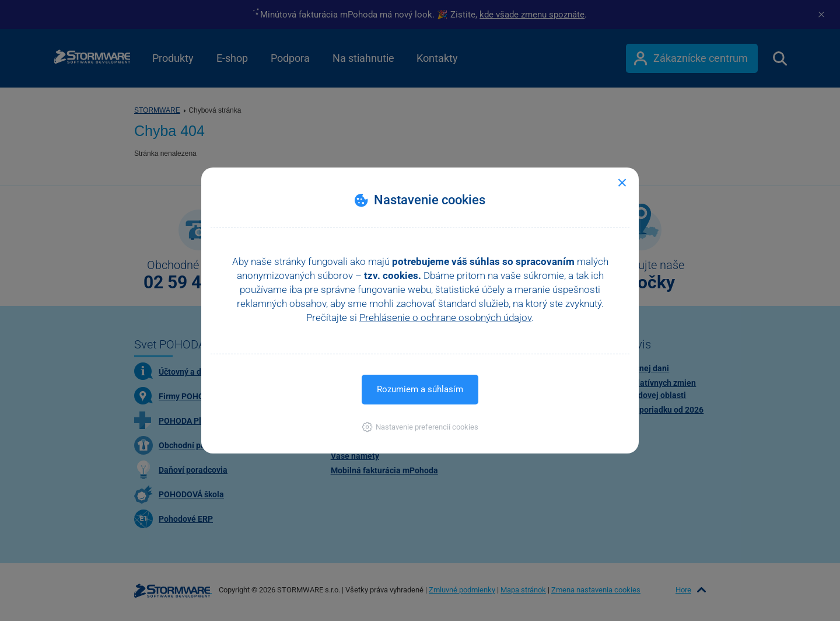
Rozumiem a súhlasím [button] (420, 389)
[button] (420, 427)
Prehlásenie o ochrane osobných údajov (445, 318)
